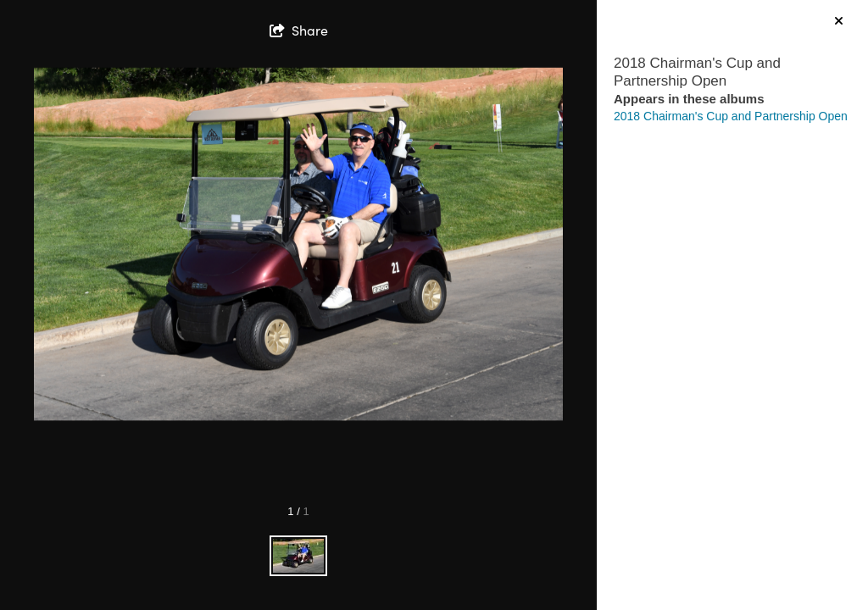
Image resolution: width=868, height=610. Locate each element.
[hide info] (839, 22)
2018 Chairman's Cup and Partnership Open (731, 116)
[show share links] (299, 30)
